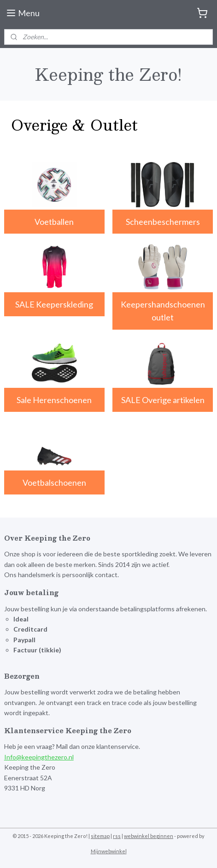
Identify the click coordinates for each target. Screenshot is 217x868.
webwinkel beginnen (149, 836)
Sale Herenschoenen (54, 400)
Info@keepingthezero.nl (39, 757)
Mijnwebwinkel (109, 851)
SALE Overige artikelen (163, 400)
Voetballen (54, 222)
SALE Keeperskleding (54, 304)
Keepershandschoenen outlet (163, 310)
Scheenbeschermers (163, 222)
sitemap (100, 836)
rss (117, 836)
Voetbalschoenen (54, 482)
